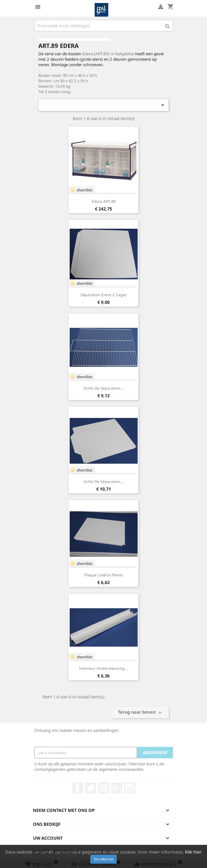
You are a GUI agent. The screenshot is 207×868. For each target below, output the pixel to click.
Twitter (91, 788)
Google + (117, 788)
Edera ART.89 (104, 201)
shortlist (85, 190)
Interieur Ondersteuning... (103, 668)
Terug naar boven (140, 713)
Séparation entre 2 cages (104, 295)
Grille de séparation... (103, 388)
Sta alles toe (103, 859)
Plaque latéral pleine (103, 575)
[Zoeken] (104, 26)
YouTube (104, 788)
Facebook (78, 788)
